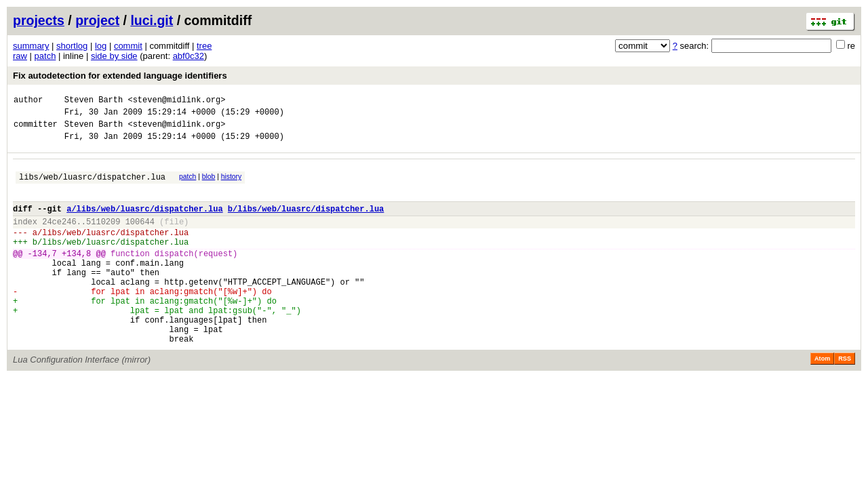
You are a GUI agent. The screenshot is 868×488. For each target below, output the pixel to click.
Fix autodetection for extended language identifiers (120, 76)
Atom (822, 399)
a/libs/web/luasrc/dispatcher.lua (144, 223)
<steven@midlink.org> (176, 101)
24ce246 (59, 238)
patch (45, 56)
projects (39, 20)
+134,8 (76, 276)
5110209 (103, 238)
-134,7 (42, 276)
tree (204, 46)
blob (209, 185)
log (101, 46)
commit (128, 46)
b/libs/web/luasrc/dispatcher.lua (306, 223)
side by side (114, 56)
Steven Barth (94, 101)
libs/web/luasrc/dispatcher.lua (92, 187)
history (231, 185)
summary (31, 46)
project (97, 20)
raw (20, 56)
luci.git (152, 20)
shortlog (72, 46)
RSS (845, 399)
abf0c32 (189, 56)
